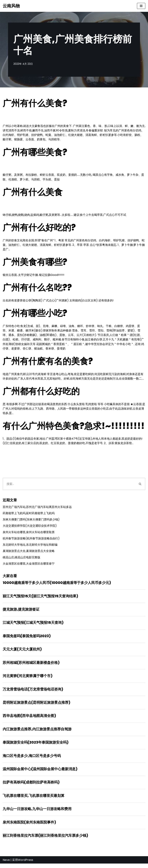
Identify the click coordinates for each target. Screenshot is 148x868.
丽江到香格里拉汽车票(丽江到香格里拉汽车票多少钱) (45, 840)
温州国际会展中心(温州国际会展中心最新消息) (40, 773)
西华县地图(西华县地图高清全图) (29, 719)
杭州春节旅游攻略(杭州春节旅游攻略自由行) (31, 541)
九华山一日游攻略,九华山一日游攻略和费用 (37, 813)
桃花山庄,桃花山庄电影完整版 (21, 560)
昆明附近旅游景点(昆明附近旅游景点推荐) (36, 706)
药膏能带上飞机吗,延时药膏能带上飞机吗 (29, 515)
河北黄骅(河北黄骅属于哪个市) (28, 679)
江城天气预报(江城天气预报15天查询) (33, 625)
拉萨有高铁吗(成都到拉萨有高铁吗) (31, 786)
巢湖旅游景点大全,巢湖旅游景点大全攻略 (29, 553)
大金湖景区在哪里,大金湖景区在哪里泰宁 (29, 566)
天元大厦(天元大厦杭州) (22, 652)
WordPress (25, 864)
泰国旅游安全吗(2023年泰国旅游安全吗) (36, 746)
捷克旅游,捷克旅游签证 (21, 612)
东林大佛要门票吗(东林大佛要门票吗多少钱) (31, 521)
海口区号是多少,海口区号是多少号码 (32, 759)
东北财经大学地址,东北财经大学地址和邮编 (30, 547)
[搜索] (69, 486)
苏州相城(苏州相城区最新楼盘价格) (31, 666)
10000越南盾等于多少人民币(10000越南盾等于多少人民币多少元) (57, 585)
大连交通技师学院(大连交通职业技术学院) (30, 528)
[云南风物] (11, 6)
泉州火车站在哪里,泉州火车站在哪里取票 (29, 534)
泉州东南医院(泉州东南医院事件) (29, 827)
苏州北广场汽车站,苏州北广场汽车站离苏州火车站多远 (37, 509)
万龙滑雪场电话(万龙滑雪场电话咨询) (33, 692)
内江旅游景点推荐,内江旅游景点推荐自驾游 (37, 733)
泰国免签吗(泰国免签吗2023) (27, 639)
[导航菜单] (141, 6)
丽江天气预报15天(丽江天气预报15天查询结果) (40, 599)
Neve (6, 864)
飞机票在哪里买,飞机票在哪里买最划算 (34, 800)
